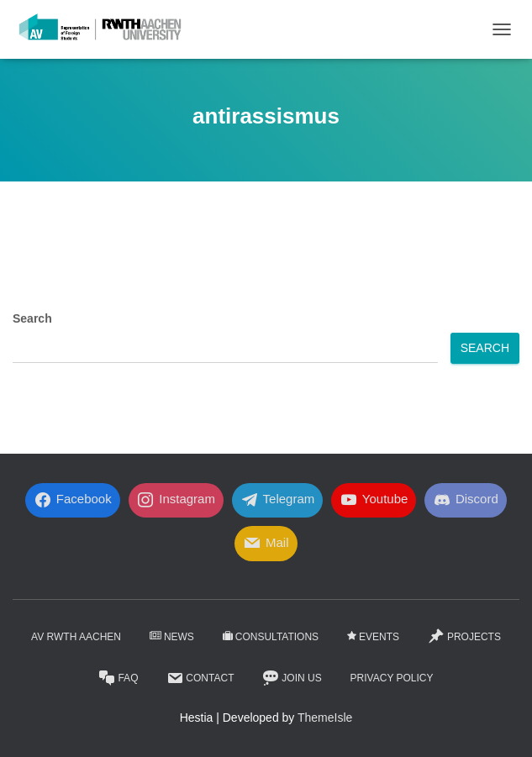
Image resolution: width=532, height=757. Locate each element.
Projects (464, 636)
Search (32, 318)
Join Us (292, 678)
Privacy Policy (392, 678)
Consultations (271, 637)
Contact (200, 678)
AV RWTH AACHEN (76, 637)
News (172, 637)
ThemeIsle (325, 718)
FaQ (118, 678)
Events (373, 637)
